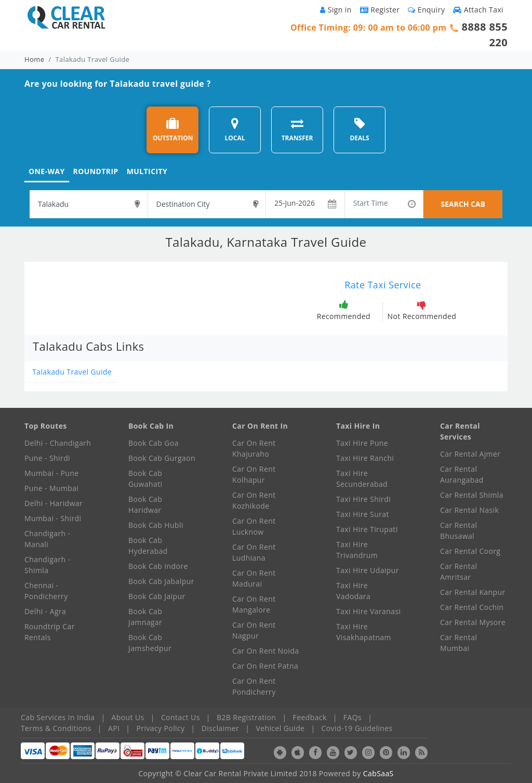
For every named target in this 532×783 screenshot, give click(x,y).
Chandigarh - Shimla (48, 565)
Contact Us (181, 717)
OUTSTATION (173, 130)
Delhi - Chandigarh (58, 443)
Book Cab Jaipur (157, 596)
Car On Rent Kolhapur (254, 474)
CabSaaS (378, 773)
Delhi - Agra (45, 611)
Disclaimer (220, 728)
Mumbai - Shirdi (53, 518)
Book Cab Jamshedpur (150, 643)
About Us (128, 717)
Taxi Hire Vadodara (353, 591)
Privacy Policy (161, 728)
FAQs (353, 717)
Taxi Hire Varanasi (368, 611)
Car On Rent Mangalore (254, 604)
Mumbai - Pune (51, 473)
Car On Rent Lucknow (254, 526)
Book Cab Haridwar (145, 505)
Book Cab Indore (158, 566)
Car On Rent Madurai (254, 578)
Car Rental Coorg (470, 551)
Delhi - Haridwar (54, 503)
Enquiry (426, 10)
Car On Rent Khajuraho (254, 448)
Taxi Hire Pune (362, 443)
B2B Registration (246, 717)
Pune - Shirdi (47, 458)
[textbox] (89, 204)
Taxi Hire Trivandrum (357, 550)
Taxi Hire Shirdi (363, 499)
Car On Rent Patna (265, 666)
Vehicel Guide (280, 728)
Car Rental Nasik (469, 510)
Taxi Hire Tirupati (367, 529)
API (114, 728)
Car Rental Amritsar (458, 572)
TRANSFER (297, 130)
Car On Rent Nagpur (254, 630)
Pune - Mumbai (51, 488)
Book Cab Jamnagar (145, 617)
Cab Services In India (58, 717)
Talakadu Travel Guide (72, 372)
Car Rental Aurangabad (462, 474)
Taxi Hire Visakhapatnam (364, 632)
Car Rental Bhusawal (458, 530)
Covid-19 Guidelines (357, 728)
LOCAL (235, 130)
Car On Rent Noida (265, 651)
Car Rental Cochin (472, 607)
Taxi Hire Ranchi (365, 458)
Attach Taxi (478, 10)
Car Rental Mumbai (458, 643)
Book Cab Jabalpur (161, 581)
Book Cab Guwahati (145, 479)
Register (380, 10)
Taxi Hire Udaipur (368, 570)
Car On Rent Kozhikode (254, 500)
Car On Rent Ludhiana (254, 552)
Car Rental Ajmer (470, 454)
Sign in (336, 10)
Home (34, 59)
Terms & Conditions (56, 728)
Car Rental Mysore (473, 622)
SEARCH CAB (463, 204)
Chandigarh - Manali (48, 539)
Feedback (310, 717)
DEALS (359, 130)
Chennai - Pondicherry (46, 591)
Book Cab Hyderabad (148, 546)
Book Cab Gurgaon (162, 458)
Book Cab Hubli (156, 525)
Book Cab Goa (154, 443)
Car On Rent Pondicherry (254, 686)
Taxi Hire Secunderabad (362, 479)
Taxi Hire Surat (363, 514)
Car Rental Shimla (472, 495)
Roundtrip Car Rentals (50, 632)
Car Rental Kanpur (473, 592)
